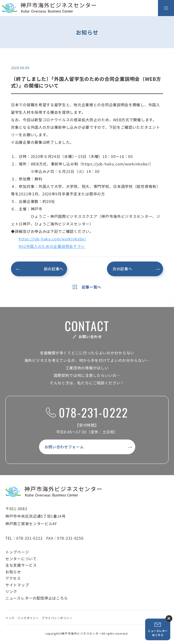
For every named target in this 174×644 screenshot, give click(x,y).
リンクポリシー (28, 618)
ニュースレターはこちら (158, 629)
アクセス (13, 578)
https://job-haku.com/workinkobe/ (52, 239)
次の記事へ (122, 269)
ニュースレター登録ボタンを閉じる (169, 618)
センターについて (21, 559)
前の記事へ (54, 269)
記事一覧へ (87, 287)
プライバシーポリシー (57, 618)
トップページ (17, 552)
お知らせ (13, 572)
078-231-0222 (87, 413)
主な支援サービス (21, 565)
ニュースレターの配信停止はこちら (37, 598)
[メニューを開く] (166, 8)
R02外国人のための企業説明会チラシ (52, 246)
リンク (11, 591)
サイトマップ (17, 585)
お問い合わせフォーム (64, 447)
